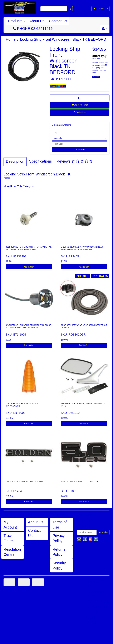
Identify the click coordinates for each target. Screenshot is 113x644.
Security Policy (59, 566)
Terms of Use (60, 525)
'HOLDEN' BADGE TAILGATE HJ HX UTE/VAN (24, 482)
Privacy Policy (59, 538)
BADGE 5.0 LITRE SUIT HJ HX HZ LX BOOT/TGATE (82, 482)
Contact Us (58, 21)
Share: (58, 86)
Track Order (8, 538)
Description (15, 161)
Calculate (79, 150)
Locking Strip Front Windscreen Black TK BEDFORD (63, 39)
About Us (37, 21)
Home (11, 39)
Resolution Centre (12, 552)
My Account (10, 525)
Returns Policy (59, 552)
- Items (99, 9)
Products (16, 21)
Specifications (40, 161)
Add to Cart (79, 105)
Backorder (29, 423)
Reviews (74, 161)
